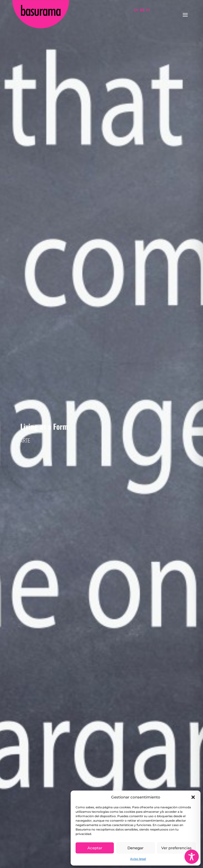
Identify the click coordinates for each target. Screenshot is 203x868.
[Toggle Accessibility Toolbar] (192, 857)
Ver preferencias (176, 848)
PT (148, 10)
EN (136, 10)
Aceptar (95, 848)
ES (142, 10)
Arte (25, 440)
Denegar (135, 848)
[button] (193, 797)
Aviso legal (138, 859)
